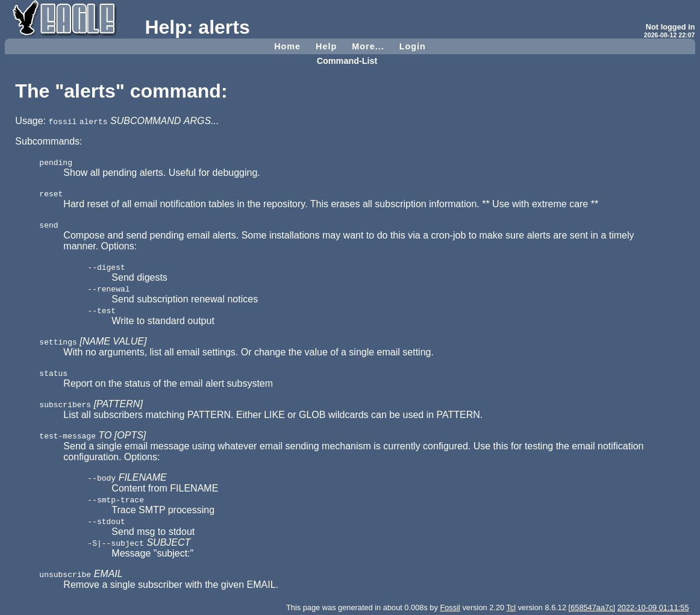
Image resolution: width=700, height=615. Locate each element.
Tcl (511, 607)
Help (326, 46)
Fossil (450, 607)
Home (287, 46)
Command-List (347, 61)
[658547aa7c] (592, 607)
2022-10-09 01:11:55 (653, 607)
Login (413, 46)
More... (368, 46)
